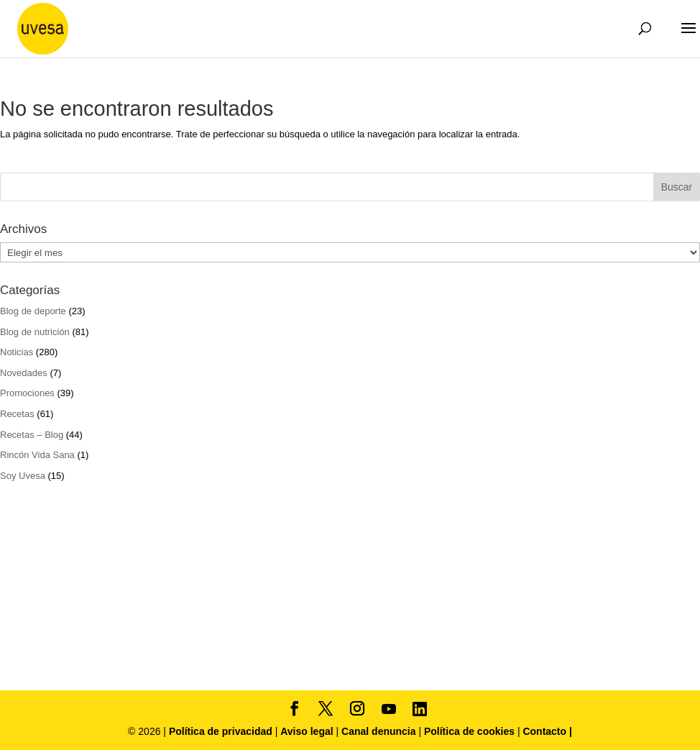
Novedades (24, 373)
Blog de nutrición (35, 332)
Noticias (17, 352)
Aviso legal (307, 731)
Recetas (17, 414)
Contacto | (547, 731)
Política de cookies (471, 731)
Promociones (27, 393)
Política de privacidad (222, 731)
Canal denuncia (378, 731)
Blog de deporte (33, 311)
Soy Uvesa (23, 476)
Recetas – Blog (32, 435)
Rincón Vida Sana (37, 455)
